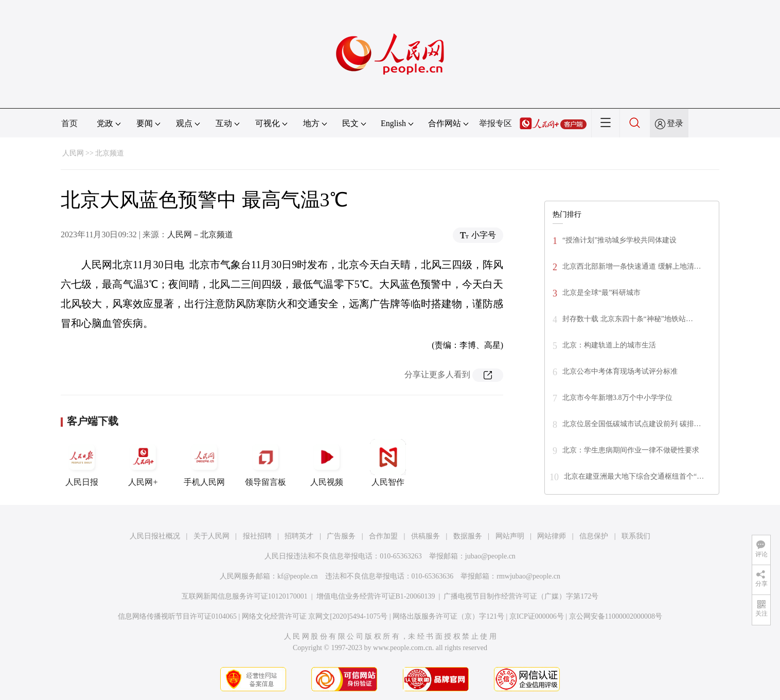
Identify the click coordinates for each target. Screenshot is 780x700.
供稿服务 (426, 536)
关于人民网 (211, 536)
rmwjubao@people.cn (528, 576)
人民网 (73, 153)
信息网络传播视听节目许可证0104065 (177, 616)
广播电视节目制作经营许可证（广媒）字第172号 (521, 596)
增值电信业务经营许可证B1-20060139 (376, 596)
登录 (675, 123)
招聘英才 (299, 536)
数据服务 (468, 536)
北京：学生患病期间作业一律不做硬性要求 (631, 450)
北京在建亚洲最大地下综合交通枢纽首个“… (634, 476)
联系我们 (636, 536)
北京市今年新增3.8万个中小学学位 (617, 398)
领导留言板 (265, 463)
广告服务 (341, 536)
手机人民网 (204, 463)
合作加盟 (383, 536)
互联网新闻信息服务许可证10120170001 (245, 596)
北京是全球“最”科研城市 (601, 293)
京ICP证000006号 (537, 616)
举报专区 (495, 123)
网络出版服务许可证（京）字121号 (448, 616)
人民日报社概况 (155, 536)
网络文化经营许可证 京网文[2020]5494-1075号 (315, 616)
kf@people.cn (298, 576)
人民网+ (143, 463)
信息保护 (594, 536)
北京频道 (110, 153)
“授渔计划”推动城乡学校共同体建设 (619, 240)
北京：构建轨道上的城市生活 (609, 345)
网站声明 (510, 536)
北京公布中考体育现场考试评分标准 (620, 371)
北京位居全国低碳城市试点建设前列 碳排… (632, 424)
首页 (69, 123)
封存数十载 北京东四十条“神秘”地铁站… (628, 319)
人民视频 (327, 463)
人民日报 (82, 463)
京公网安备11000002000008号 (616, 616)
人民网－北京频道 (200, 234)
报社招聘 (257, 536)
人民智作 (388, 463)
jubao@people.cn (490, 556)
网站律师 (552, 536)
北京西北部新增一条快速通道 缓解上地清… (632, 266)
